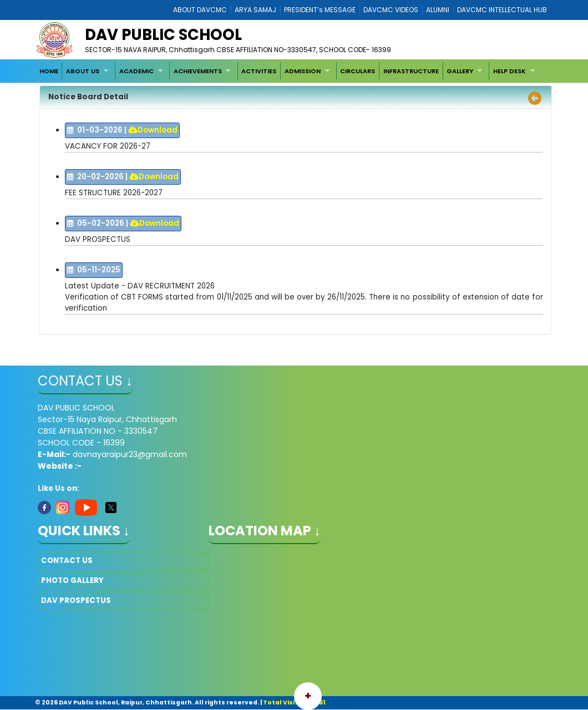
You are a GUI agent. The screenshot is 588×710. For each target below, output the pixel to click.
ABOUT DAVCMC (200, 10)
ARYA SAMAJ (255, 10)
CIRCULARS (358, 71)
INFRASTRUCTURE (411, 71)
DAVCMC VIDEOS (391, 10)
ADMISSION (303, 71)
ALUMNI (438, 10)
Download (153, 130)
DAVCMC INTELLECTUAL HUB (502, 10)
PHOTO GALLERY (72, 580)
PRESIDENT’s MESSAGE (320, 10)
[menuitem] (49, 71)
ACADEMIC (136, 71)
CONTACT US (67, 561)
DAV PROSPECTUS (76, 600)
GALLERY (460, 71)
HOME (49, 71)
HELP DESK (510, 71)
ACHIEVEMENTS (198, 71)
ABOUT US (83, 71)
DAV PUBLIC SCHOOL (163, 35)
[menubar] (288, 71)
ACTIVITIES (259, 71)
